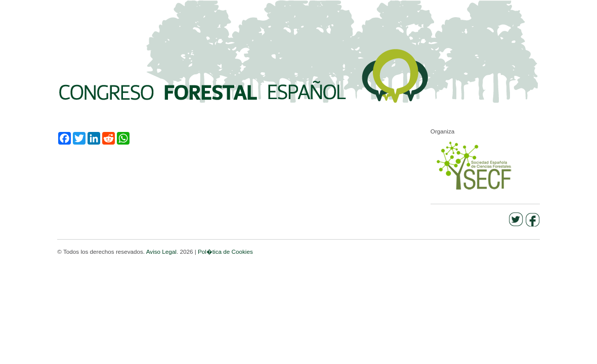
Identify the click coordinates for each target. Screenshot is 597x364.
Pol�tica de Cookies (225, 252)
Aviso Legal (161, 252)
